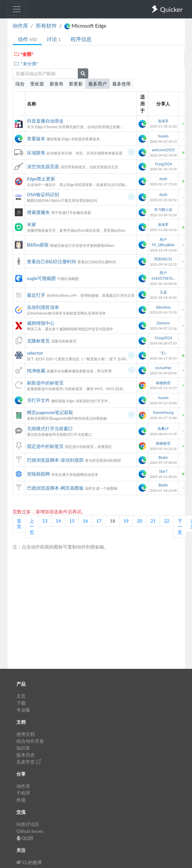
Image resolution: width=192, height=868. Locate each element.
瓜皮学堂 (29, 762)
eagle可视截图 (41, 278)
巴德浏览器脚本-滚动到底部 (55, 460)
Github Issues (30, 831)
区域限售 (36, 153)
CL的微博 (29, 862)
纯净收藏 (36, 371)
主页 (21, 696)
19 (126, 521)
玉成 (163, 292)
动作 (27, 39)
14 (58, 521)
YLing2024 (163, 164)
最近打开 (36, 295)
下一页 (180, 527)
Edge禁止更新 (41, 179)
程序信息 (81, 39)
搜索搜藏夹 (38, 212)
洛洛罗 (163, 121)
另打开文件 (38, 400)
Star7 (163, 471)
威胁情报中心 (41, 323)
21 (153, 521)
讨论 (54, 39)
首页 (19, 524)
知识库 (23, 748)
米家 (32, 224)
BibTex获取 (38, 245)
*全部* (24, 54)
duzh (163, 179)
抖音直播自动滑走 (45, 121)
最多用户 (97, 84)
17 (99, 521)
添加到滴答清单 (43, 307)
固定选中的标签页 (45, 446)
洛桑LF (163, 428)
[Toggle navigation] (17, 9)
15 (72, 521)
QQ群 (25, 838)
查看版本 (36, 139)
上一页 (32, 527)
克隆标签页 (38, 341)
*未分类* (26, 64)
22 (167, 521)
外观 (21, 800)
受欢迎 (37, 84)
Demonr (163, 323)
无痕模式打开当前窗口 (50, 428)
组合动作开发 (30, 741)
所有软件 (46, 25)
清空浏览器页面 (43, 166)
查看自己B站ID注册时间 (52, 261)
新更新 (76, 84)
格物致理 (163, 383)
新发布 (56, 84)
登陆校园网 (38, 474)
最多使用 (121, 84)
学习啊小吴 (163, 210)
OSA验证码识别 (43, 194)
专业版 (23, 710)
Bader (163, 457)
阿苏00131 (163, 259)
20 (139, 521)
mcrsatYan (163, 368)
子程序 (23, 793)
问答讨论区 (28, 824)
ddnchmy (163, 307)
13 (45, 521)
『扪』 (163, 353)
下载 (21, 703)
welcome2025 (163, 150)
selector (35, 353)
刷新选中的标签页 (45, 383)
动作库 (20, 25)
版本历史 (26, 755)
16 (85, 521)
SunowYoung (163, 412)
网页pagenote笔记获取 (50, 412)
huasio (163, 136)
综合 (20, 84)
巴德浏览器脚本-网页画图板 (55, 488)
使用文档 (26, 734)
